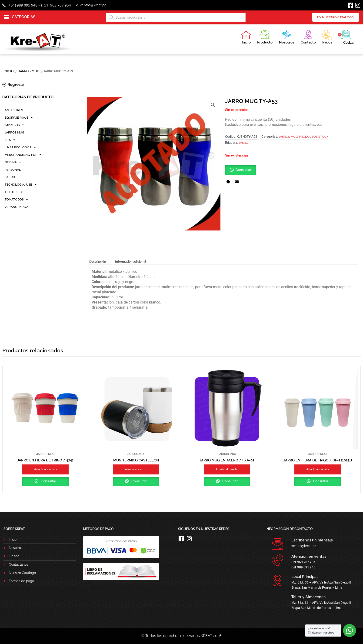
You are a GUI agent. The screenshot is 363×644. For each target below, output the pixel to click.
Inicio (246, 37)
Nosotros (287, 36)
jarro (243, 143)
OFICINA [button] (13, 162)
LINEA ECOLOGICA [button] (20, 147)
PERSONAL (13, 170)
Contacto (308, 36)
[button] (20, 17)
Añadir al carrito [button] (45, 469)
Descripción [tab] (98, 262)
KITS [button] (10, 140)
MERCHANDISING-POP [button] (23, 155)
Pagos (327, 37)
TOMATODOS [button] (16, 200)
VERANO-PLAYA (17, 207)
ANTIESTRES (14, 110)
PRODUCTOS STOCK (314, 137)
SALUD (10, 177)
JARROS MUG (29, 71)
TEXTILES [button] (14, 192)
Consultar (48, 481)
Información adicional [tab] (131, 262)
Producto (265, 36)
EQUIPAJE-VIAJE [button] (19, 118)
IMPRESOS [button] (14, 125)
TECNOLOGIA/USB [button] (21, 185)
